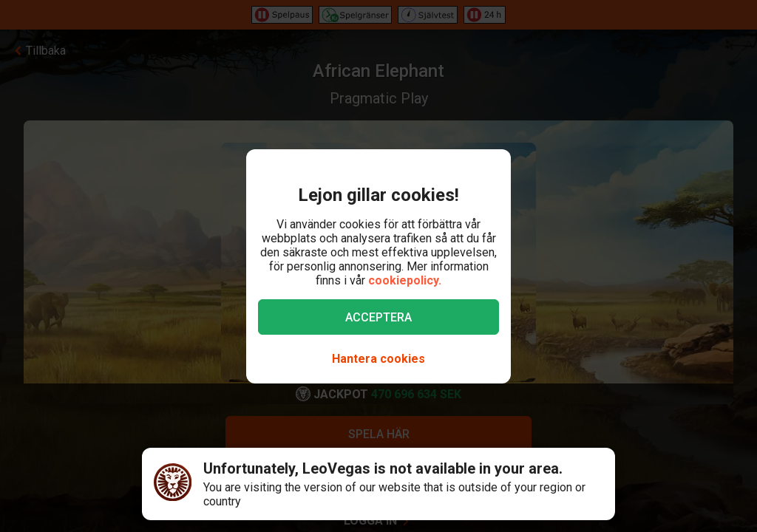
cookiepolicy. (405, 280)
